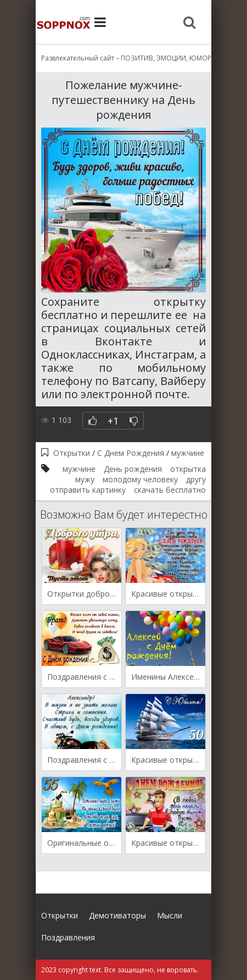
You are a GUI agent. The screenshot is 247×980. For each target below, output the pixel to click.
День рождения (133, 469)
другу (196, 479)
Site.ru (63, 22)
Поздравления (68, 937)
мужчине (188, 453)
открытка (188, 469)
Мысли (170, 915)
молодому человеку (140, 479)
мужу (85, 479)
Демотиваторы (117, 915)
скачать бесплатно (170, 490)
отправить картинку (88, 490)
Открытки (72, 453)
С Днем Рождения (131, 453)
